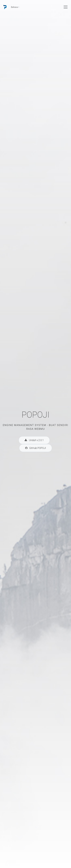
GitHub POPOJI (36, 448)
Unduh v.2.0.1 (34, 440)
